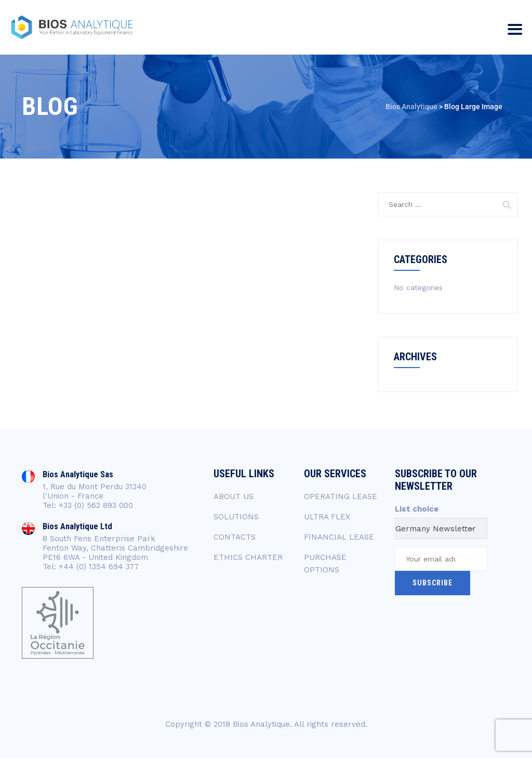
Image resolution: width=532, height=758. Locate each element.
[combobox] (441, 528)
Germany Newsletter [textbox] (436, 529)
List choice (417, 509)
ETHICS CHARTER (248, 557)
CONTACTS (235, 537)
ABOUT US (234, 496)
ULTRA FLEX (327, 517)
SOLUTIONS (236, 517)
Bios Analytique (261, 724)
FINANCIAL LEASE (339, 537)
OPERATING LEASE (341, 496)
